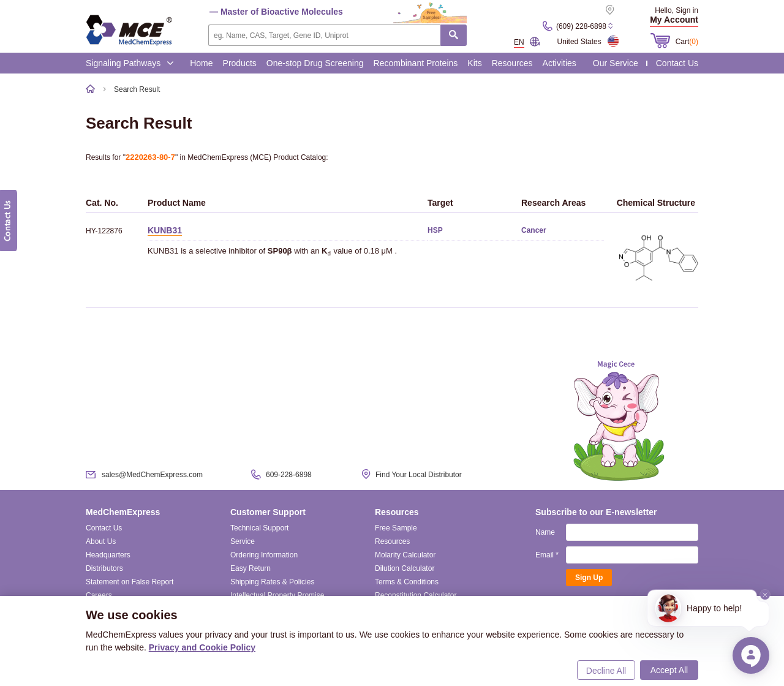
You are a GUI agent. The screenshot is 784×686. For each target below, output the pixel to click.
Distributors (104, 568)
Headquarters (108, 555)
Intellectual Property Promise (277, 595)
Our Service (616, 63)
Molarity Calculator (405, 555)
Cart (687, 42)
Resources (512, 63)
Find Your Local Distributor (419, 475)
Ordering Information (264, 555)
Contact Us (677, 63)
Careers (99, 595)
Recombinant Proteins (416, 63)
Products (240, 63)
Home (201, 63)
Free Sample (396, 528)
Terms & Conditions (407, 582)
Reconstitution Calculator (416, 595)
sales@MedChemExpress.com (152, 475)
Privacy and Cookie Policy (202, 647)
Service (243, 541)
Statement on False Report (130, 582)
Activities (560, 63)
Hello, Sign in (677, 10)
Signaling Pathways (130, 63)
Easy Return (251, 568)
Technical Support (259, 528)
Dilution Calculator (405, 568)
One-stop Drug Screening (315, 63)
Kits (474, 63)
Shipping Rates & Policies (272, 582)
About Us (101, 541)
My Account (674, 20)
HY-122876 (104, 231)
